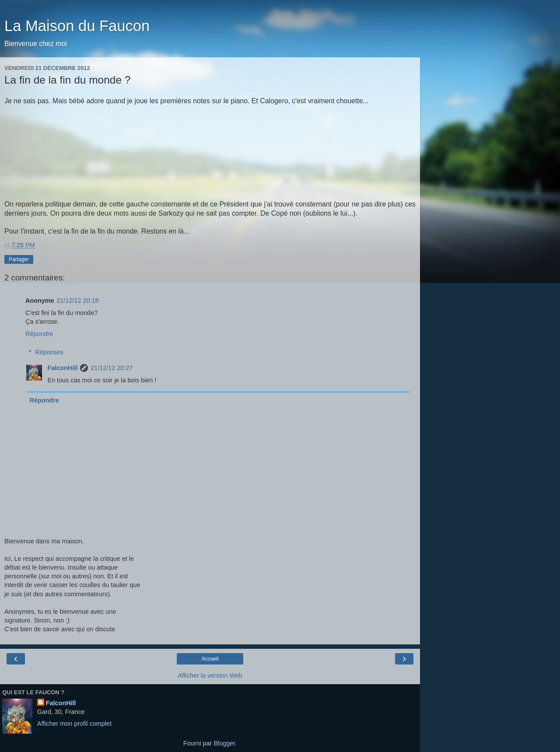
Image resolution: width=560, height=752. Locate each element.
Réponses (49, 352)
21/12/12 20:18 (78, 301)
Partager (19, 259)
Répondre (39, 334)
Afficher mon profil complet (74, 724)
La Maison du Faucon (77, 26)
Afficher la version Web (210, 675)
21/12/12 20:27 (112, 368)
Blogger (224, 743)
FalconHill (62, 368)
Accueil (210, 659)
